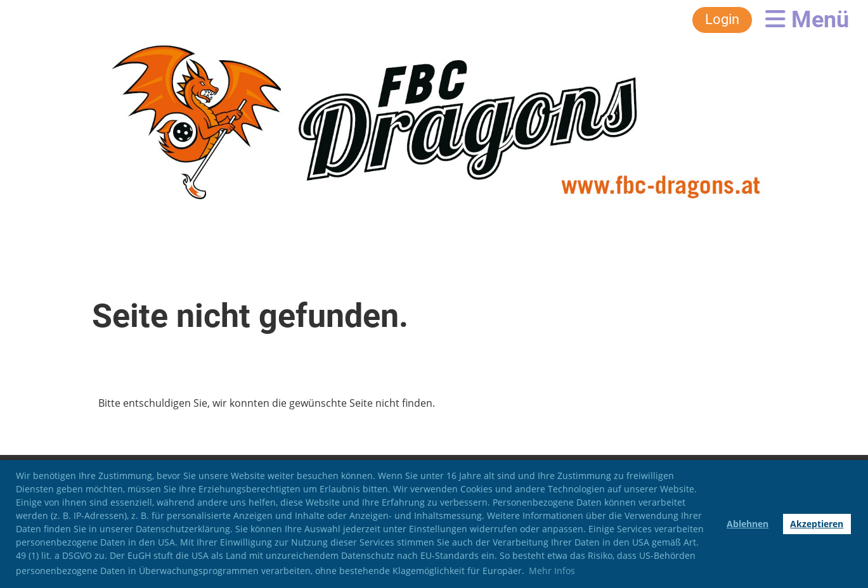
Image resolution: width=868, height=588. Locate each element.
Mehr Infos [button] (552, 571)
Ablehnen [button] (748, 524)
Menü (807, 20)
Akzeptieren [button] (817, 524)
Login (722, 19)
